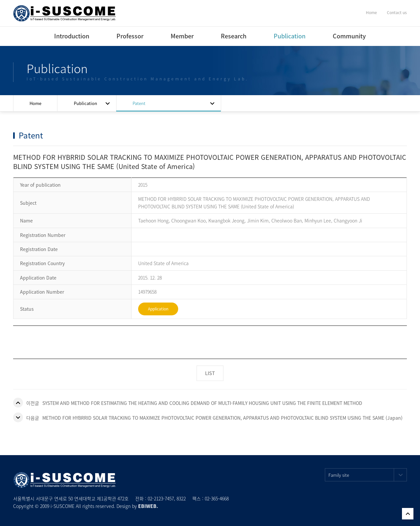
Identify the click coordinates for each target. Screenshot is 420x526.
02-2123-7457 (161, 498)
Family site (368, 475)
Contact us (397, 12)
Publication (290, 36)
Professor (130, 36)
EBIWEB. (148, 506)
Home (371, 12)
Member (182, 36)
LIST (210, 373)
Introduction (72, 36)
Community (349, 36)
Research (234, 36)
